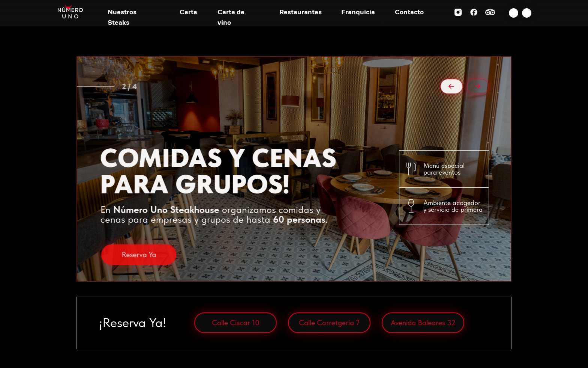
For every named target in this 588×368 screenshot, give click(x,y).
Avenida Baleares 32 (423, 323)
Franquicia (358, 12)
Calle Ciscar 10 (236, 323)
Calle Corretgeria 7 (329, 323)
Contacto (409, 12)
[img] (514, 13)
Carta (188, 12)
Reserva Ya (139, 271)
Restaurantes (301, 12)
